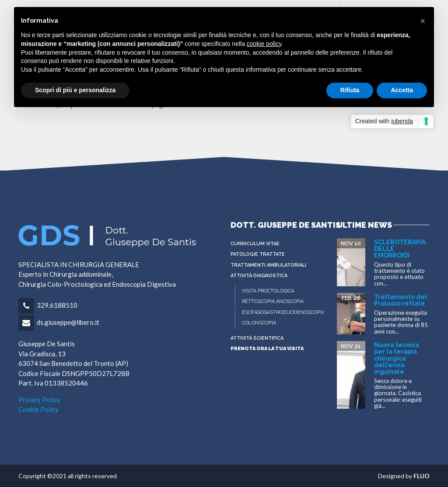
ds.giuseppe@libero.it (68, 322)
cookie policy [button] (264, 44)
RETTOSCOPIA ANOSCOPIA (273, 301)
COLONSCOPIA (259, 323)
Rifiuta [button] (350, 90)
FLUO (422, 476)
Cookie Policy (38, 409)
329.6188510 (57, 305)
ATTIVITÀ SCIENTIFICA (257, 338)
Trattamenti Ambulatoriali (268, 265)
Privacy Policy (39, 400)
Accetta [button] (402, 90)
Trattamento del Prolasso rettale (401, 300)
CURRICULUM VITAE (255, 244)
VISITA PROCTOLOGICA (268, 291)
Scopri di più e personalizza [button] (75, 90)
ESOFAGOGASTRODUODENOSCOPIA (283, 312)
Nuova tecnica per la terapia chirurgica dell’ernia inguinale (397, 358)
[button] (423, 21)
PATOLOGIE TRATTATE (258, 254)
